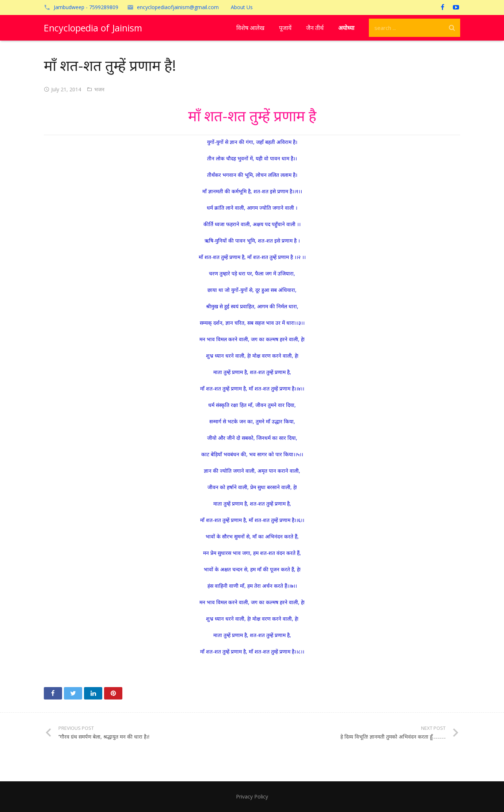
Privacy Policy (252, 796)
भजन (99, 89)
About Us (242, 7)
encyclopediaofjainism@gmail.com (178, 7)
